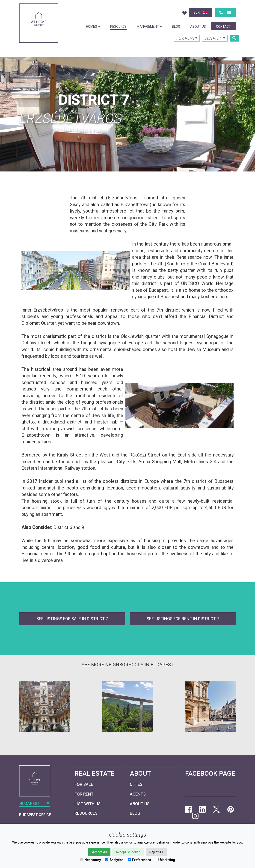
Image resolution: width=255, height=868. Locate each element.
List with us (87, 804)
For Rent (84, 794)
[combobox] (39, 89)
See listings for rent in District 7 (183, 619)
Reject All (156, 852)
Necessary (90, 860)
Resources (86, 813)
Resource (118, 27)
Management (149, 27)
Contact (223, 27)
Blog (176, 27)
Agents (138, 794)
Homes (93, 27)
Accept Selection (128, 852)
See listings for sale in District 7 (72, 619)
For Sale (84, 784)
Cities (136, 784)
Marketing (165, 860)
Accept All (99, 852)
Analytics (114, 860)
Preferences (139, 860)
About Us (198, 27)
